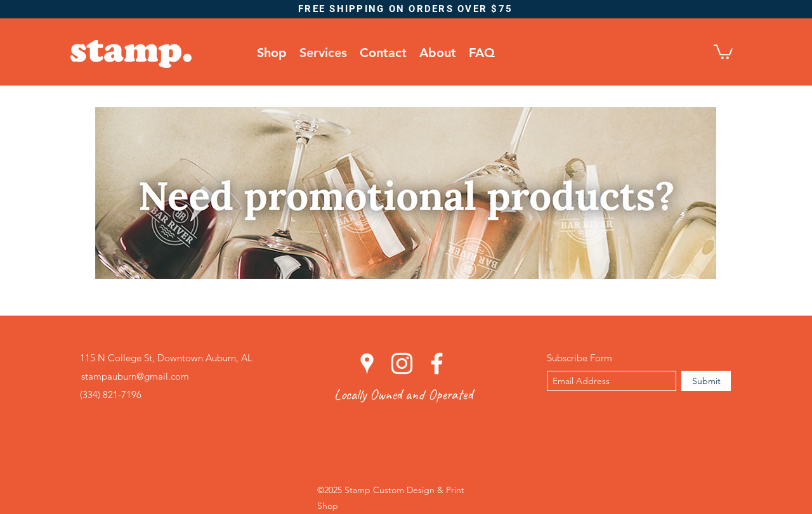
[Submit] (706, 381)
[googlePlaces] (367, 363)
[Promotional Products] (406, 193)
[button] (723, 51)
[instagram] (402, 363)
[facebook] (437, 363)
